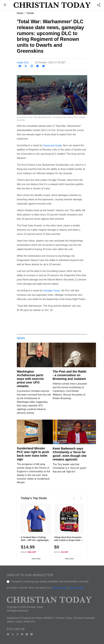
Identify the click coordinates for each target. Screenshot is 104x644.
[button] (5, 5)
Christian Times (52, 291)
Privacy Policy (76, 588)
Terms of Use (59, 588)
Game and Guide (53, 145)
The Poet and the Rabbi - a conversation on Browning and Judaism (69, 375)
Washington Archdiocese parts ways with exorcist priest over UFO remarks (30, 379)
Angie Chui (23, 62)
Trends (30, 13)
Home (20, 13)
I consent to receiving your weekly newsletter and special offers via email (49, 582)
